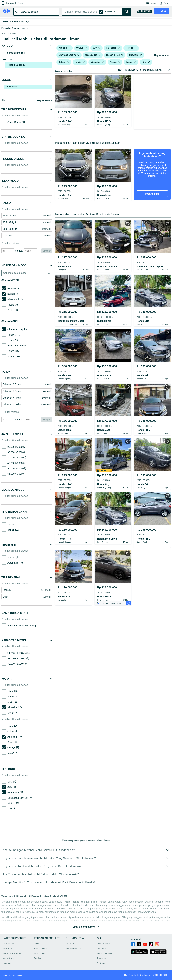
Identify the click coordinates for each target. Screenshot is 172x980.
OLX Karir (70, 948)
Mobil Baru (7, 953)
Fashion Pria (40, 957)
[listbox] (69, 65)
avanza (24, 28)
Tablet (37, 948)
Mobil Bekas (8, 948)
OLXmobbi (102, 967)
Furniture (38, 962)
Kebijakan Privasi (105, 957)
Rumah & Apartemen (12, 957)
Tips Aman (102, 962)
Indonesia (11, 103)
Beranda (5, 50)
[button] (12, 3)
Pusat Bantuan (104, 948)
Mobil (14, 50)
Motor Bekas (8, 962)
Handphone (8, 967)
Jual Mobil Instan (73, 953)
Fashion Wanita (41, 953)
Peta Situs (102, 953)
